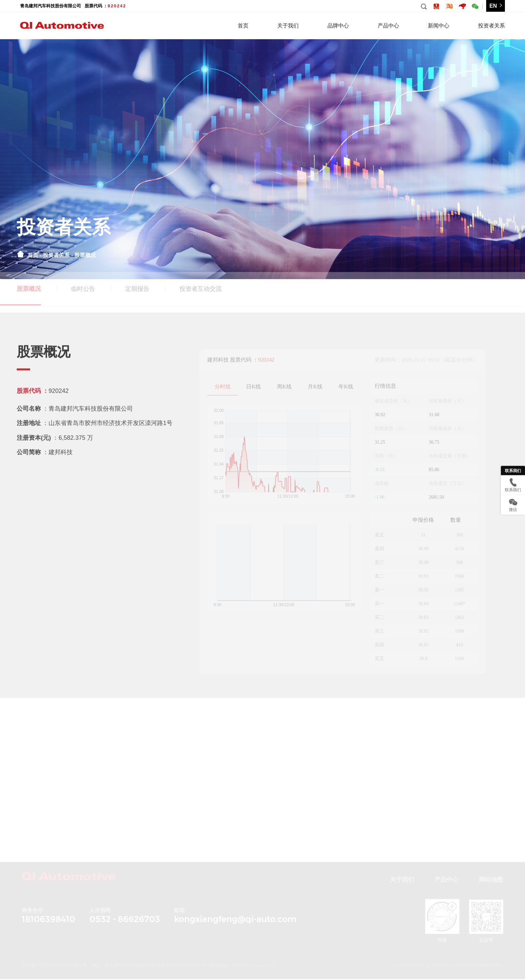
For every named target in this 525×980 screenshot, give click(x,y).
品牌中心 (338, 26)
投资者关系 (492, 26)
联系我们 (513, 470)
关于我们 (288, 26)
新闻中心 (439, 26)
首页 (243, 26)
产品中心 (388, 26)
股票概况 (85, 255)
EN (496, 6)
